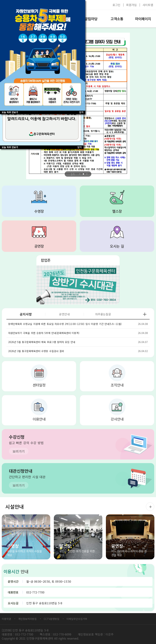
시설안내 (15, 507)
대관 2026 (78, 285)
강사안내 (117, 419)
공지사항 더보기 (145, 314)
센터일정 (39, 385)
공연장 (39, 246)
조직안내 (117, 385)
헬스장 (117, 211)
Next (87, 174)
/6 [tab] (73, 174)
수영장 (39, 211)
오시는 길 (117, 246)
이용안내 (39, 419)
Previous (80, 174)
